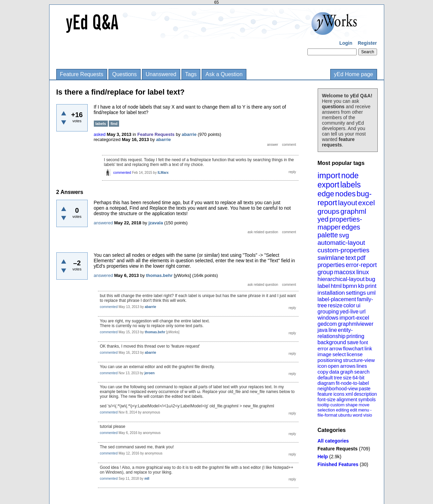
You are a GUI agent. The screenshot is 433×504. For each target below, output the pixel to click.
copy (323, 372)
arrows (348, 366)
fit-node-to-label (352, 383)
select (339, 354)
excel (367, 203)
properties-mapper (340, 223)
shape (352, 405)
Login (346, 43)
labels (350, 185)
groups (329, 211)
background (332, 342)
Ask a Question (224, 74)
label (324, 286)
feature (325, 394)
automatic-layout (341, 243)
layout (348, 203)
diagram (326, 383)
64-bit (358, 378)
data (334, 372)
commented (122, 173)
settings (356, 293)
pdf (361, 258)
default (325, 377)
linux (363, 272)
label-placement (337, 299)
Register (367, 43)
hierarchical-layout (341, 279)
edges (351, 227)
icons (339, 394)
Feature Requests (82, 74)
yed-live (349, 312)
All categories (333, 441)
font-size (327, 400)
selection (326, 410)
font (364, 342)
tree (338, 378)
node (350, 176)
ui (358, 305)
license (355, 354)
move (364, 405)
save (353, 342)
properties (331, 265)
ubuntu (345, 415)
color (349, 305)
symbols (367, 400)
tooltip (324, 405)
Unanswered (161, 74)
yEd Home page (354, 74)
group (326, 272)
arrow (336, 348)
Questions (125, 74)
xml (349, 394)
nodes (345, 194)
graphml (353, 211)
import (329, 175)
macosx (345, 272)
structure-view (359, 360)
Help (323, 457)
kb (361, 286)
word (358, 415)
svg (344, 235)
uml (371, 293)
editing (343, 410)
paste (365, 389)
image (325, 354)
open (334, 366)
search (362, 372)
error (323, 348)
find (114, 124)
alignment (347, 400)
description (365, 394)
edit (354, 410)
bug (370, 279)
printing (355, 336)
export (329, 185)
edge (326, 194)
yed (323, 219)
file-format (328, 415)
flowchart (353, 348)
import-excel (354, 318)
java (323, 330)
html (336, 286)
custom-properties (344, 250)
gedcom (327, 324)
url (362, 312)
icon (322, 366)
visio (368, 415)
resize (335, 305)
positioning (330, 360)
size (347, 378)
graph (347, 372)
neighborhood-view (338, 389)
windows (328, 318)
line (333, 330)
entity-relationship (335, 333)
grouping (328, 312)
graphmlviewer (356, 324)
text (351, 258)
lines (362, 366)
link (368, 348)
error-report (361, 265)
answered (103, 223)
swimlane (331, 258)
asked (100, 134)
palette (328, 235)
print (371, 286)
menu (364, 410)
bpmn (350, 286)
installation (331, 293)
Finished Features (338, 464)
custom (337, 405)
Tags (191, 74)
